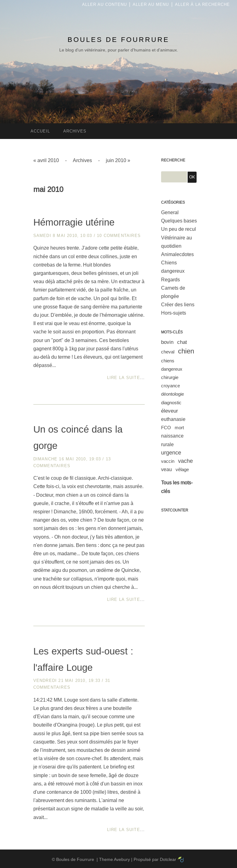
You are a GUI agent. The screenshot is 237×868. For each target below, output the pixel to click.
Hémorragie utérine (74, 222)
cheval (168, 352)
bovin (167, 342)
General (170, 212)
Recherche (173, 160)
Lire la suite (124, 378)
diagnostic (171, 403)
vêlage (182, 469)
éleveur (170, 411)
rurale (167, 444)
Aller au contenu (104, 4)
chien (186, 351)
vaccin (168, 461)
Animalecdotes (177, 254)
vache (185, 461)
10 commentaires (119, 236)
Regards (170, 280)
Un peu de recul (179, 229)
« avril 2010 (46, 160)
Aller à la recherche (202, 4)
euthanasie (173, 419)
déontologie (173, 394)
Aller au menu (151, 4)
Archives (82, 160)
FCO (166, 428)
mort (179, 428)
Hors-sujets (174, 313)
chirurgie (170, 377)
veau (166, 469)
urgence (171, 453)
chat (182, 342)
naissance (172, 436)
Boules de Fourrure (118, 40)
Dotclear (168, 859)
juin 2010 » (118, 160)
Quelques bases (179, 221)
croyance (170, 386)
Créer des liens (178, 305)
